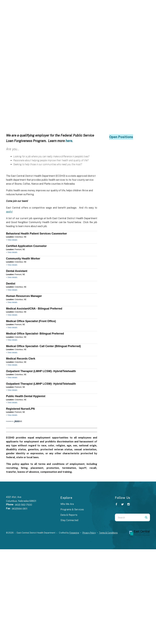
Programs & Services (72, 509)
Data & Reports (69, 515)
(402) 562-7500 (23, 505)
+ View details (12, 240)
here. (69, 141)
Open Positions (121, 137)
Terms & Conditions (108, 533)
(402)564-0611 (20, 509)
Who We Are (67, 504)
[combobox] (129, 517)
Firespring (74, 533)
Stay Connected (69, 520)
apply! (9, 212)
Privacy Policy (89, 533)
